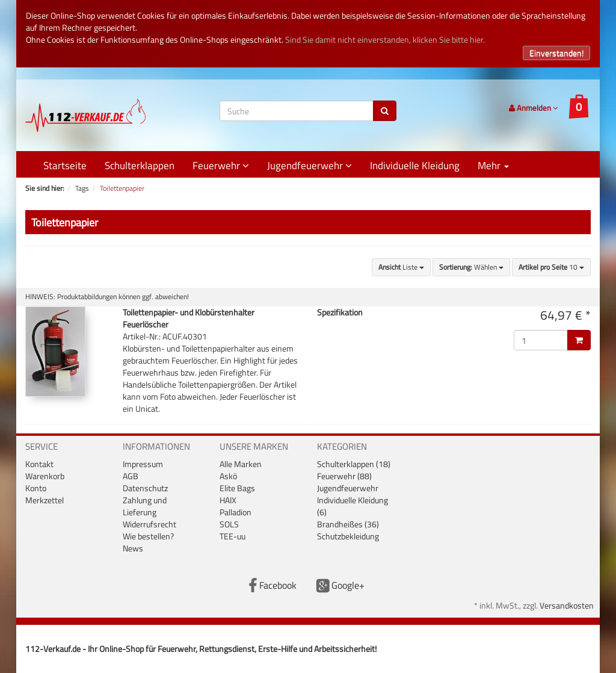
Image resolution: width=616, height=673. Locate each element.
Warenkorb (45, 476)
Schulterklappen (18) (354, 464)
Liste (401, 267)
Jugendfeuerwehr (310, 166)
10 (551, 267)
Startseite (65, 166)
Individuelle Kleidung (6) (353, 506)
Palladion (236, 512)
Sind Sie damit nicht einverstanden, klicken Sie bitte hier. (385, 39)
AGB (131, 476)
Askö (228, 476)
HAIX (228, 500)
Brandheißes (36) (348, 524)
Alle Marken (241, 464)
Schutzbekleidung (348, 536)
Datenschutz (145, 488)
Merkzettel (45, 500)
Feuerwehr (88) (344, 476)
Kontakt (39, 464)
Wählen (471, 267)
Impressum (143, 464)
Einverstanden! (556, 53)
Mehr (493, 166)
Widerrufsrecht (149, 524)
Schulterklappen (140, 166)
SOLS (229, 524)
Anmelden (533, 108)
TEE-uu (233, 536)
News (133, 548)
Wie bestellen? (148, 536)
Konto (36, 488)
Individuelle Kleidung (415, 166)
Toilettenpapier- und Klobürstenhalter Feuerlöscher (189, 318)
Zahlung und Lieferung (145, 506)
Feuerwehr (221, 166)
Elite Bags (237, 488)
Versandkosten (567, 605)
